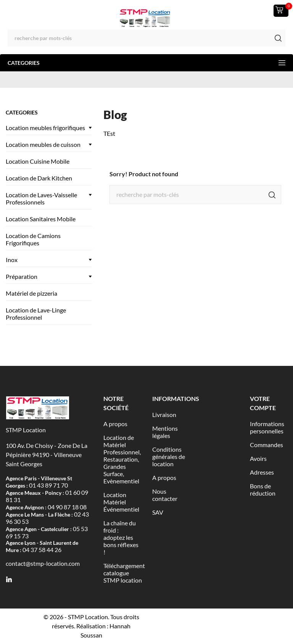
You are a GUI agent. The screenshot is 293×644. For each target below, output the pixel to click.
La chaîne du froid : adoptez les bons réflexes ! (121, 537)
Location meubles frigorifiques (45, 128)
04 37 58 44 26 (42, 550)
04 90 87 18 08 (67, 507)
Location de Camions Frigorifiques (33, 239)
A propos (115, 424)
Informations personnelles (267, 427)
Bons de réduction (263, 489)
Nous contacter (165, 495)
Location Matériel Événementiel (121, 502)
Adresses (262, 472)
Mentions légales (165, 432)
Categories (146, 63)
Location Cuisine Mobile (38, 161)
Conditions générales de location (169, 456)
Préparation (22, 276)
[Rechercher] (146, 38)
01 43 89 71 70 (48, 485)
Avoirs (258, 458)
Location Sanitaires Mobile (41, 219)
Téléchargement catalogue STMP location (124, 573)
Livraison (164, 415)
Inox (12, 260)
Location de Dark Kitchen (39, 178)
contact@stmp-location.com (43, 563)
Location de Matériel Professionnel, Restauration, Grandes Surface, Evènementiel (122, 459)
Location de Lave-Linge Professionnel (36, 314)
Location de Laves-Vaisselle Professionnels (41, 198)
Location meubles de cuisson (43, 144)
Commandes (266, 445)
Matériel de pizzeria (31, 293)
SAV (158, 512)
